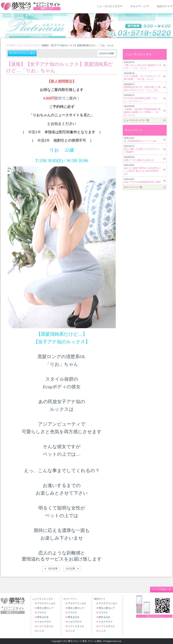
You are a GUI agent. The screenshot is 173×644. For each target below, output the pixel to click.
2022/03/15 (142, 149)
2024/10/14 (143, 65)
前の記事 (53, 569)
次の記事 (70, 569)
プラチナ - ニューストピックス (22, 45)
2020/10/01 (143, 170)
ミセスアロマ (44, 622)
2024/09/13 (142, 87)
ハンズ (41, 631)
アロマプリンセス (46, 603)
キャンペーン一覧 (133, 187)
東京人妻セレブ (45, 608)
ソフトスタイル (45, 626)
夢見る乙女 (43, 617)
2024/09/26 (142, 76)
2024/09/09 (142, 111)
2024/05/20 (139, 159)
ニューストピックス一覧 (137, 120)
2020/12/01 (140, 140)
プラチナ (42, 613)
